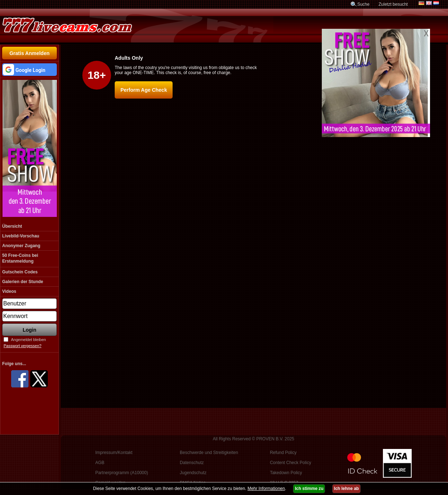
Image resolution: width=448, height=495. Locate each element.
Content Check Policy (291, 463)
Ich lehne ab (346, 489)
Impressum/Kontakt (114, 453)
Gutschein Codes (20, 272)
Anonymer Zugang (21, 246)
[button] (29, 70)
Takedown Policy (286, 473)
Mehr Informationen (266, 489)
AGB (100, 463)
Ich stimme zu (309, 489)
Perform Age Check (144, 90)
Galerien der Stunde (23, 282)
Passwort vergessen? (22, 346)
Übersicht (12, 226)
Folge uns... (14, 364)
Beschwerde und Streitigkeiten (209, 453)
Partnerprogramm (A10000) (122, 473)
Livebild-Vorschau (21, 236)
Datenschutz (192, 463)
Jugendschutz (193, 473)
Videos (9, 291)
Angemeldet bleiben (28, 340)
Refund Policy (283, 453)
